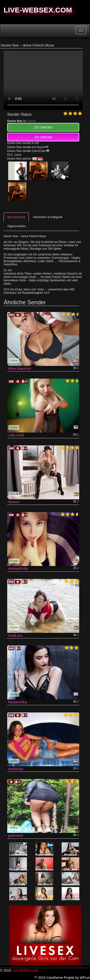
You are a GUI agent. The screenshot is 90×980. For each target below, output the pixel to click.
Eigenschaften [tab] (17, 226)
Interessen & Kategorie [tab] (48, 217)
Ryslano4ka (17, 702)
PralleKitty (18, 884)
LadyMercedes (19, 855)
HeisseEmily (18, 568)
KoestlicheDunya (73, 899)
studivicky (16, 769)
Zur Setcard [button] (43, 137)
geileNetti (15, 835)
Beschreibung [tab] (16, 217)
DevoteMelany (45, 870)
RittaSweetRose (20, 870)
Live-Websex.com (38, 10)
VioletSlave (44, 899)
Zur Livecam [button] (43, 127)
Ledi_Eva (71, 870)
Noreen (14, 502)
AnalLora (15, 635)
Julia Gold (16, 435)
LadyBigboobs (19, 899)
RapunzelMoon (46, 855)
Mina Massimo (20, 368)
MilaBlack (70, 855)
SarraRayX (45, 884)
